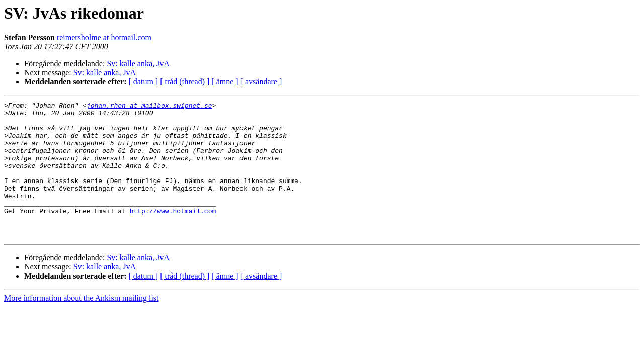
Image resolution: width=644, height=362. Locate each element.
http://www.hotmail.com (173, 233)
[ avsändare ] (261, 82)
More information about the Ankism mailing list (82, 325)
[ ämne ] (225, 82)
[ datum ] (144, 82)
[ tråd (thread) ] (185, 82)
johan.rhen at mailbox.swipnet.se (149, 107)
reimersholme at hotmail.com (104, 37)
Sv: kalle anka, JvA (138, 64)
